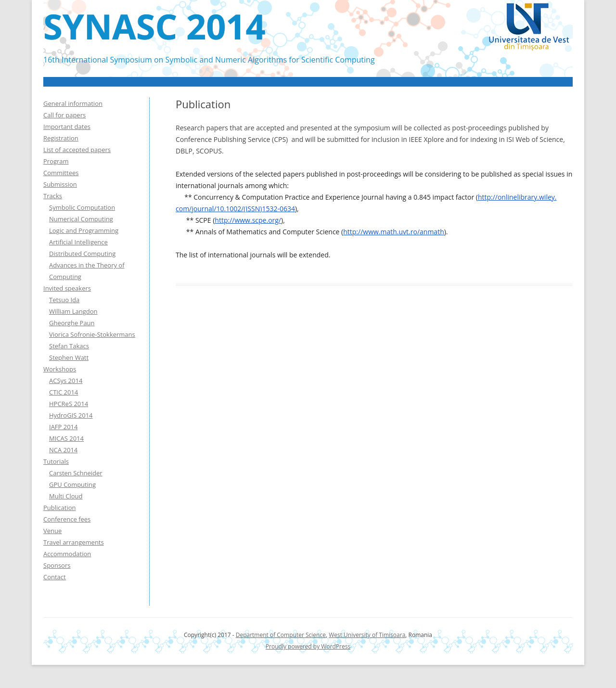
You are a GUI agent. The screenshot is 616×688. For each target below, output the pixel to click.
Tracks (53, 196)
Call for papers (64, 115)
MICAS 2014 (66, 438)
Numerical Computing (81, 219)
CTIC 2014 (64, 392)
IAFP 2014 (64, 427)
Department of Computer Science (281, 635)
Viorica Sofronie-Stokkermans (92, 334)
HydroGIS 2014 (71, 415)
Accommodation (67, 554)
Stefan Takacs (69, 346)
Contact (55, 577)
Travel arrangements (74, 542)
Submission (60, 184)
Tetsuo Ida (64, 300)
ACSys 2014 (66, 381)
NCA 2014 (63, 450)
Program (56, 161)
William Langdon (73, 311)
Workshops (60, 369)
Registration (61, 138)
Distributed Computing (82, 254)
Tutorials (56, 461)
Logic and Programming (84, 230)
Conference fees (67, 519)
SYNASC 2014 (154, 26)
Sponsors (57, 565)
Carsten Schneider (76, 473)
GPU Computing (72, 484)
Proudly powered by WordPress (308, 646)
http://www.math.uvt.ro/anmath (394, 232)
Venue (52, 531)
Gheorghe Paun (72, 323)
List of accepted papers (77, 150)
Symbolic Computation (82, 207)
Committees (61, 173)
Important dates (67, 127)
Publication (59, 508)
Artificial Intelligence (78, 242)
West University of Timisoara (367, 635)
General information (73, 103)
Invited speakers (67, 288)
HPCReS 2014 (69, 404)
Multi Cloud (66, 496)
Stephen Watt (69, 357)
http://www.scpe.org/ (248, 220)
